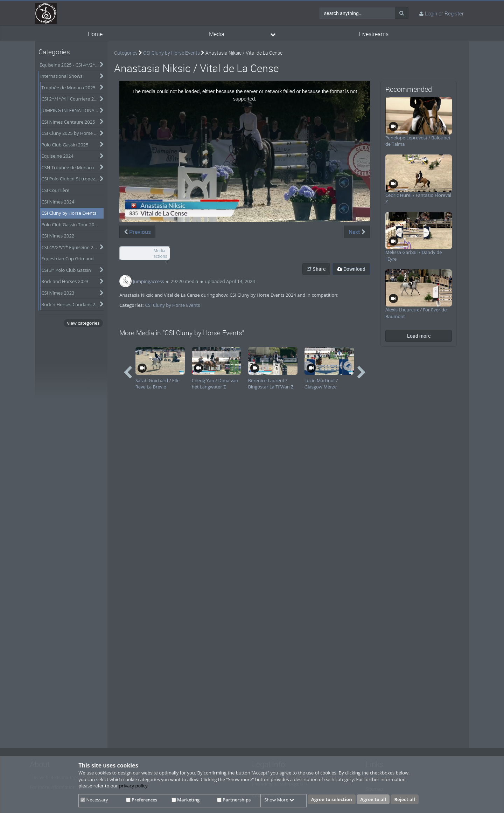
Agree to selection (332, 799)
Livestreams (374, 34)
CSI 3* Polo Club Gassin (66, 270)
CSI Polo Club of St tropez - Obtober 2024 (72, 179)
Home (95, 34)
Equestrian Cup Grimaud (67, 259)
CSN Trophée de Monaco (68, 167)
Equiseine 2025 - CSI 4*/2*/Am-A (72, 65)
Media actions (160, 253)
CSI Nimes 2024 (58, 202)
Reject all (404, 799)
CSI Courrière (55, 190)
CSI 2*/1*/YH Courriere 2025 (71, 99)
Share (316, 269)
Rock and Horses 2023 (65, 281)
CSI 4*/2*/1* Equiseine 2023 (71, 247)
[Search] (402, 13)
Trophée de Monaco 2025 (68, 88)
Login (431, 13)
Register (454, 13)
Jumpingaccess (149, 281)
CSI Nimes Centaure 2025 (68, 122)
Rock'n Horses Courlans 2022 (72, 304)
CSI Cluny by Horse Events (69, 213)
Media (217, 34)
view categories (83, 323)
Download (351, 269)
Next (357, 232)
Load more (419, 336)
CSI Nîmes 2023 (58, 293)
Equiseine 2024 (57, 156)
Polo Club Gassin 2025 (65, 145)
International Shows (61, 76)
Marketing (185, 800)
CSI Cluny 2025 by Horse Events (72, 133)
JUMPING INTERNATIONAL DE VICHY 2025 (72, 110)
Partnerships (234, 800)
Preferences (142, 800)
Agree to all (373, 799)
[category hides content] (100, 65)
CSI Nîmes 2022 (58, 236)
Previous (137, 232)
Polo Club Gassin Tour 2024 (70, 225)
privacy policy (133, 786)
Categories (126, 53)
